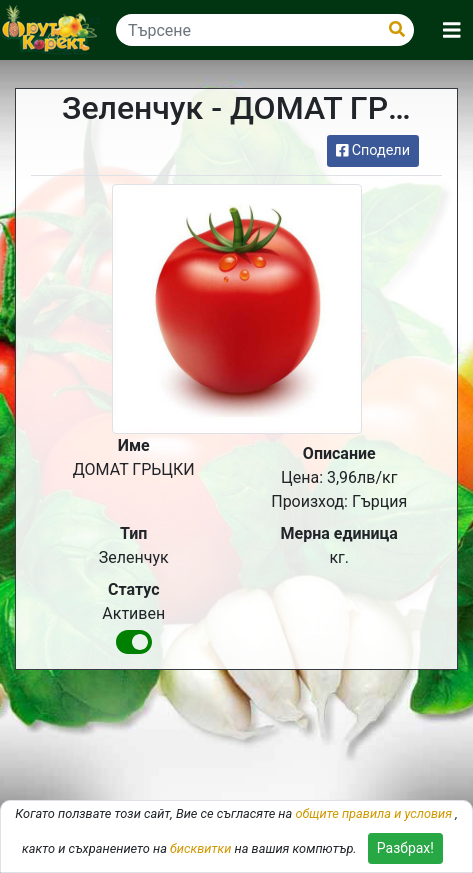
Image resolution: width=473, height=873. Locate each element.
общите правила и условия (373, 813)
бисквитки (200, 848)
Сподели (373, 150)
